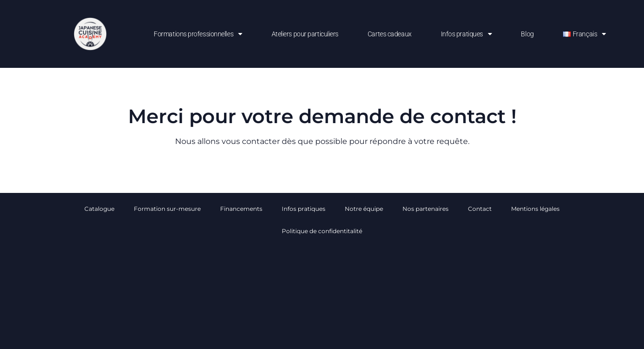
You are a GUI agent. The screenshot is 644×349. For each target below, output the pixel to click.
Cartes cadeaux (390, 34)
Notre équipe (364, 209)
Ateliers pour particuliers (305, 34)
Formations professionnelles (198, 34)
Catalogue (99, 209)
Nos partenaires (426, 209)
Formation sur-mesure (167, 209)
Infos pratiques (467, 34)
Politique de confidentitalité (322, 231)
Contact (480, 209)
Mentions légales (535, 209)
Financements (241, 209)
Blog (527, 34)
